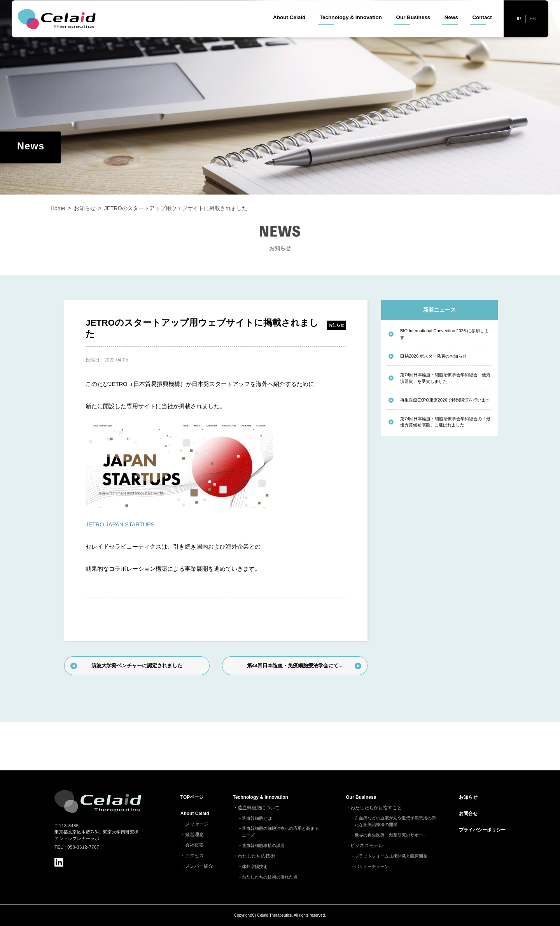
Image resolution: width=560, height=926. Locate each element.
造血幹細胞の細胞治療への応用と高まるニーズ (280, 832)
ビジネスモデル (367, 845)
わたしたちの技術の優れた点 (270, 877)
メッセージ (197, 824)
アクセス (194, 856)
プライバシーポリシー (482, 830)
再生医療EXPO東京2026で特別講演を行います (445, 400)
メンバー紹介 (199, 866)
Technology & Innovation (351, 31)
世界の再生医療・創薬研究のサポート (391, 835)
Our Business (413, 31)
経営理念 (194, 835)
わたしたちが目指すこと (376, 808)
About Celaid (289, 31)
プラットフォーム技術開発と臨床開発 (391, 856)
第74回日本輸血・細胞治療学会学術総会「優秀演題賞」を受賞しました (445, 378)
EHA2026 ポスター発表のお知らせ (433, 356)
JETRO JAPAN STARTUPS (120, 524)
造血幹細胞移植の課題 (263, 845)
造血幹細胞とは (257, 818)
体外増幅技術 (255, 866)
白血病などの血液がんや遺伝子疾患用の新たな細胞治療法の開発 (395, 821)
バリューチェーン (372, 866)
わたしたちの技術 (256, 856)
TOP (192, 797)
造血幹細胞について (259, 808)
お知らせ (336, 325)
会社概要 (194, 845)
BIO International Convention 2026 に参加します (444, 334)
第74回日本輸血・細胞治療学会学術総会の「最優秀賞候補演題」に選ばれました (445, 422)
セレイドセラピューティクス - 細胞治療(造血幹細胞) (59, 32)
